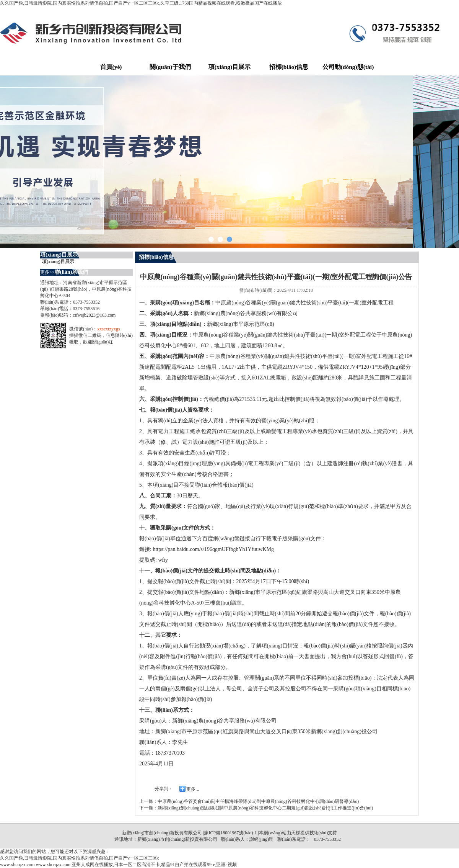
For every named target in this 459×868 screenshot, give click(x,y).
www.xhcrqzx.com (17, 865)
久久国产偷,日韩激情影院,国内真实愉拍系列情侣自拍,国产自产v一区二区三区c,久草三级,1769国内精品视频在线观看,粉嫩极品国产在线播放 (141, 3)
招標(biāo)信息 (289, 67)
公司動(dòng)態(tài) (348, 67)
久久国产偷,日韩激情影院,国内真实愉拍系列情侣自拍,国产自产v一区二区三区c (80, 858)
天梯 (296, 833)
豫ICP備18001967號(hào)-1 (230, 833)
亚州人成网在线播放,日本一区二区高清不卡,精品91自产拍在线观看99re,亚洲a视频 (154, 865)
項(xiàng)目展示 (230, 67)
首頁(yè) (111, 67)
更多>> (47, 272)
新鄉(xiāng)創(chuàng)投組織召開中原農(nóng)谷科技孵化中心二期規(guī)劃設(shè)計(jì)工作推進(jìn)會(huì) (265, 808)
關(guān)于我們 (170, 67)
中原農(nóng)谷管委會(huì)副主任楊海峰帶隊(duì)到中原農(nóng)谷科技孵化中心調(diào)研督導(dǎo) (258, 801)
